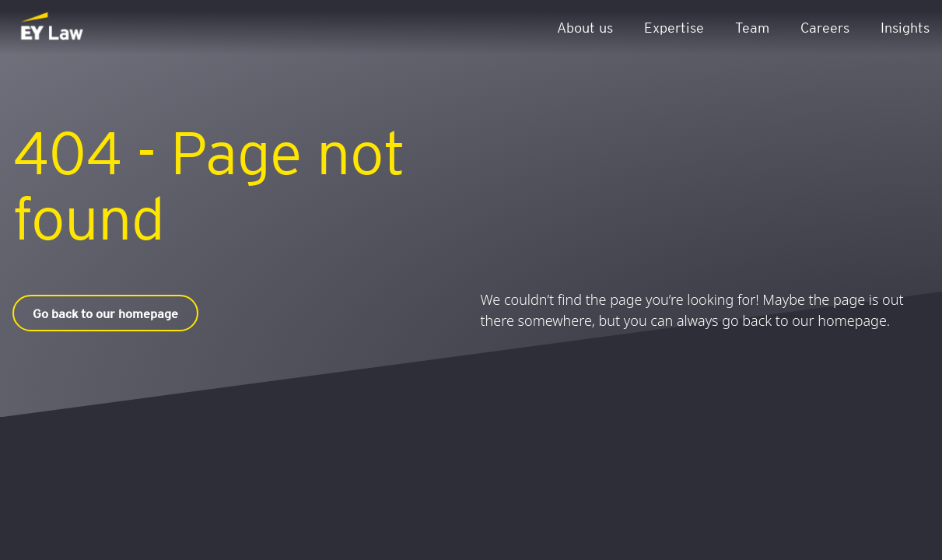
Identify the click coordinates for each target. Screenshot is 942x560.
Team (752, 27)
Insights (905, 27)
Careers (825, 27)
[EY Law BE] (53, 27)
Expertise (674, 27)
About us (585, 27)
